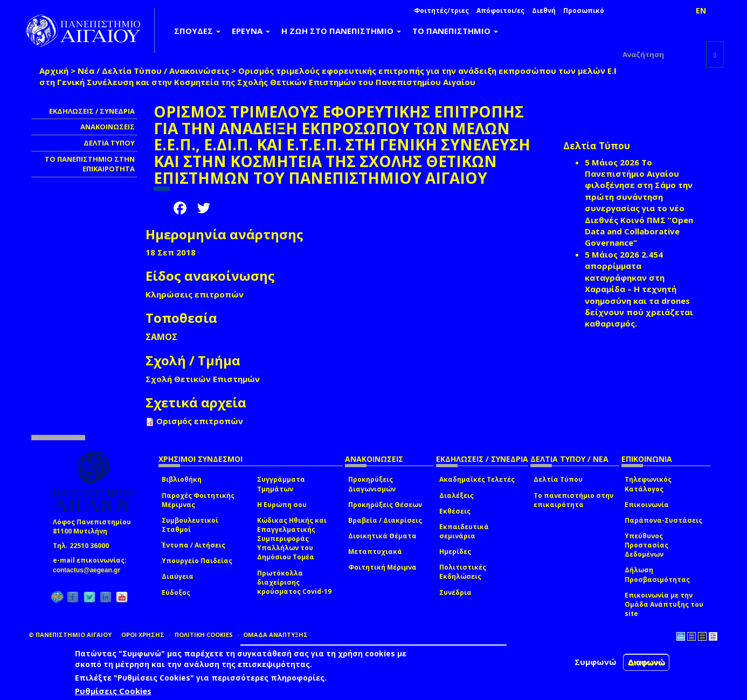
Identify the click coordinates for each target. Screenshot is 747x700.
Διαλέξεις (456, 495)
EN (701, 11)
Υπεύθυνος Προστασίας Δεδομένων (646, 545)
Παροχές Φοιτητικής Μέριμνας (198, 500)
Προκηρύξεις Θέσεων (385, 505)
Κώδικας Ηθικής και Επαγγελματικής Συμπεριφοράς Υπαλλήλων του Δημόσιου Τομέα (292, 539)
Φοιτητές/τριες (441, 11)
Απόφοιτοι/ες (500, 11)
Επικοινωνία (647, 505)
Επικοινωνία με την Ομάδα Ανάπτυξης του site (664, 604)
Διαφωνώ (646, 662)
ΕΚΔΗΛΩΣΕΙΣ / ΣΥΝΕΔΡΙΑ (92, 111)
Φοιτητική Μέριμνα (382, 567)
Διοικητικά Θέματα (382, 536)
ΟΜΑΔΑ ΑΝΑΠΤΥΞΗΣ (275, 635)
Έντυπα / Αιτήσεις (193, 545)
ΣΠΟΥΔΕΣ (197, 31)
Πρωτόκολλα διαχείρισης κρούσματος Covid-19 (294, 582)
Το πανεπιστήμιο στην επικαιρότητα (573, 500)
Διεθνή (544, 11)
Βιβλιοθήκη (182, 479)
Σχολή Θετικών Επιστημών (203, 379)
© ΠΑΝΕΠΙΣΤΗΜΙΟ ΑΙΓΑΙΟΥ (70, 635)
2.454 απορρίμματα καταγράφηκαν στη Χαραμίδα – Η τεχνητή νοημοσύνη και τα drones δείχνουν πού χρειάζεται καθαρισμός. (639, 289)
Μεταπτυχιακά (375, 552)
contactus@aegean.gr (90, 570)
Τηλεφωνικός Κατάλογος (648, 484)
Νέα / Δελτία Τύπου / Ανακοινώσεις (153, 71)
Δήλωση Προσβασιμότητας (657, 574)
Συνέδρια (455, 592)
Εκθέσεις (455, 511)
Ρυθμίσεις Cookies (113, 691)
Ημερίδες (455, 552)
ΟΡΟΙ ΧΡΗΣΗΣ (143, 635)
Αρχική (54, 71)
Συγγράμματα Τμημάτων (281, 484)
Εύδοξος (176, 592)
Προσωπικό (584, 11)
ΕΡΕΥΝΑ (251, 31)
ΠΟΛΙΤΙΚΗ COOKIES (204, 635)
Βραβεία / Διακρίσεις (385, 520)
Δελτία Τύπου (558, 479)
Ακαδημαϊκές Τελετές (477, 479)
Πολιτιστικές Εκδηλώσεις (463, 572)
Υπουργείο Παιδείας (197, 561)
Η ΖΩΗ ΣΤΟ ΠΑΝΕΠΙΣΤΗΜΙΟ (341, 31)
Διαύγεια (178, 576)
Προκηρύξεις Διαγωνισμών (372, 484)
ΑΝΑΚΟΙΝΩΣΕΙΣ (108, 127)
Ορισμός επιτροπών (200, 421)
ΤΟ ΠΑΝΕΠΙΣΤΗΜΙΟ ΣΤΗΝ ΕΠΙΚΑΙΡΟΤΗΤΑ (90, 164)
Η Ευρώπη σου (282, 505)
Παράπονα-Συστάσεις (663, 520)
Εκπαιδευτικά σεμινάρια (464, 531)
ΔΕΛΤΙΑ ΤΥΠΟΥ (109, 143)
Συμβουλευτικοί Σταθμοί (190, 525)
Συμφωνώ (596, 662)
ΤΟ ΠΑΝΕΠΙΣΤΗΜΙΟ (455, 31)
